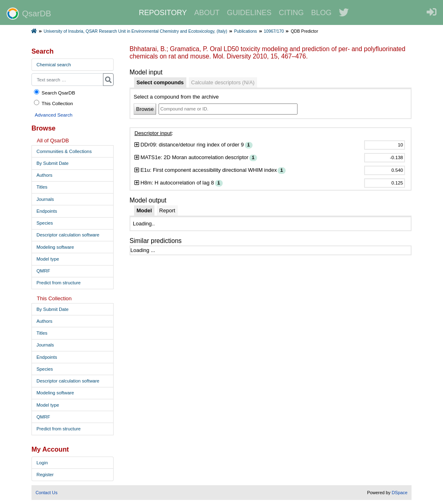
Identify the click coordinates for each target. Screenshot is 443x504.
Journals (45, 199)
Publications (246, 31)
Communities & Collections (64, 151)
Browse (145, 109)
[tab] (160, 83)
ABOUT (207, 13)
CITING (291, 13)
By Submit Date (52, 163)
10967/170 (274, 31)
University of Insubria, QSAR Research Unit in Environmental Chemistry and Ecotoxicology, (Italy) (135, 31)
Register (45, 475)
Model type (48, 259)
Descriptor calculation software (68, 235)
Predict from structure (58, 283)
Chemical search (54, 65)
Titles (42, 187)
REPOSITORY (163, 13)
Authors (44, 175)
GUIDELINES (249, 13)
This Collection (53, 103)
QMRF (43, 271)
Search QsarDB (54, 92)
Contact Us (47, 493)
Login (42, 463)
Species (45, 223)
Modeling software (55, 247)
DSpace (399, 493)
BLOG (321, 13)
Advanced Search (54, 115)
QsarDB (29, 13)
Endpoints (47, 211)
